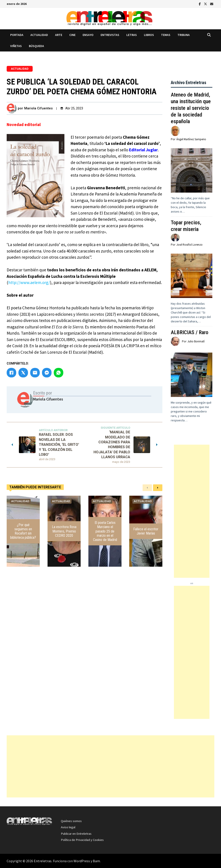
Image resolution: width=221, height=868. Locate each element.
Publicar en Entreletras (76, 834)
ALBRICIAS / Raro (190, 332)
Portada (17, 35)
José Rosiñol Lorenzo (189, 245)
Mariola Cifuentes (38, 108)
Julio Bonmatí (196, 341)
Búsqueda (36, 46)
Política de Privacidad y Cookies (82, 840)
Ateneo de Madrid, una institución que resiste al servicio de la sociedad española (191, 108)
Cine (72, 35)
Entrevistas (110, 35)
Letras (132, 35)
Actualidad (39, 35)
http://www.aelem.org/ (29, 282)
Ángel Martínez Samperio (191, 139)
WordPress (82, 861)
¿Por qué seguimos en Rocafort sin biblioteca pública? (23, 531)
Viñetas (16, 46)
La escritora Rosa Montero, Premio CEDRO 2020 (64, 531)
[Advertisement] (192, 511)
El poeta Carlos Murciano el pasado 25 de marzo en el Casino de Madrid (105, 531)
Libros (149, 35)
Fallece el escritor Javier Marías (146, 531)
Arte (59, 35)
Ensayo (88, 35)
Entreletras (43, 861)
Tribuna (184, 35)
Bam (96, 861)
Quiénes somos (71, 821)
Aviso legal (68, 827)
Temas (166, 35)
